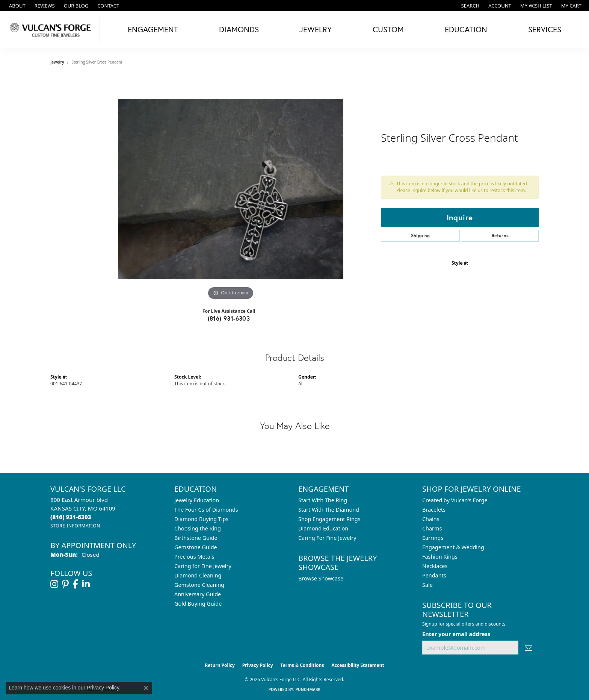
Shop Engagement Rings (329, 519)
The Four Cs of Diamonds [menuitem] (206, 510)
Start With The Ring (323, 500)
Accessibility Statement (358, 665)
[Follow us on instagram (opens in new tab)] (54, 584)
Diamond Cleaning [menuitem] (198, 575)
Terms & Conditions (302, 665)
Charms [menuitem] (432, 528)
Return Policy (220, 665)
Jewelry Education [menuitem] (197, 500)
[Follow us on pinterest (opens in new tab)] (65, 584)
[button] (470, 6)
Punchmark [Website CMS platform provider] (308, 689)
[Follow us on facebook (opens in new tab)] (75, 584)
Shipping (421, 236)
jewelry (57, 62)
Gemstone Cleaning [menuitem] (199, 585)
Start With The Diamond (329, 510)
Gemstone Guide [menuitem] (196, 547)
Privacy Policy (258, 665)
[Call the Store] (71, 517)
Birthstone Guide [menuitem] (196, 538)
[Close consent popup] (146, 688)
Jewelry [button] (316, 29)
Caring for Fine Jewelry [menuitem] (203, 566)
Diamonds (239, 29)
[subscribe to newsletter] (529, 648)
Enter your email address (456, 634)
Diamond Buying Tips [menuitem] (201, 519)
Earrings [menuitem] (433, 538)
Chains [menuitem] (431, 519)
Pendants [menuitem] (434, 575)
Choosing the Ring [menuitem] (198, 528)
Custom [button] (388, 29)
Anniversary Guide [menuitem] (198, 594)
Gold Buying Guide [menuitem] (198, 604)
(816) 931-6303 (229, 318)
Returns (500, 236)
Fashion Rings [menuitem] (440, 557)
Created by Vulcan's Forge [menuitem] (455, 500)
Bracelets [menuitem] (434, 510)
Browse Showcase (321, 578)
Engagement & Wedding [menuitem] (453, 547)
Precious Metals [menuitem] (194, 557)
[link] (17, 6)
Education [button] (466, 29)
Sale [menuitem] (427, 585)
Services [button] (545, 29)
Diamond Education (323, 528)
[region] (231, 189)
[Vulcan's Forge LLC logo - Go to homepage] (52, 30)
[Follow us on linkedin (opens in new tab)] (86, 584)
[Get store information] (75, 526)
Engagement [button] (153, 29)
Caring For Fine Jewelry (327, 538)
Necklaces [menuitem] (435, 566)
